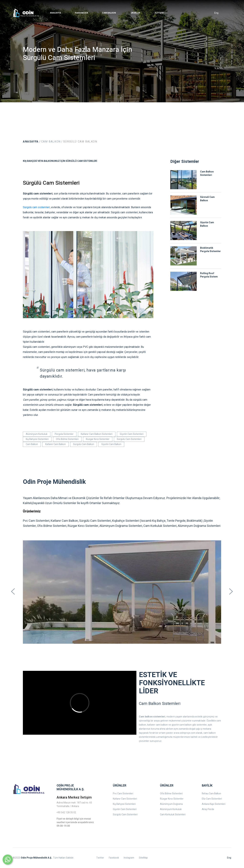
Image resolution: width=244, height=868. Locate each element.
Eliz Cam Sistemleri (212, 799)
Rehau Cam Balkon (211, 794)
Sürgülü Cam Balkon (80, 142)
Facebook (114, 858)
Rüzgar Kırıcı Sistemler (98, 439)
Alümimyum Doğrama (171, 804)
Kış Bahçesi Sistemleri (37, 439)
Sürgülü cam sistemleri (36, 207)
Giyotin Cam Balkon (111, 444)
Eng (216, 13)
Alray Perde (208, 809)
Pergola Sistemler (64, 434)
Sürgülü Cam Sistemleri (129, 439)
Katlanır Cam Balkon (55, 444)
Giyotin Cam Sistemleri (132, 434)
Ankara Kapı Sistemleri (214, 804)
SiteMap (143, 858)
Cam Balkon (51, 142)
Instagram (129, 858)
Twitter (100, 858)
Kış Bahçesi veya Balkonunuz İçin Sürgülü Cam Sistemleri (60, 161)
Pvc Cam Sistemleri (123, 794)
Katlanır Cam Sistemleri (125, 799)
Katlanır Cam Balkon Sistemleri (97, 434)
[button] (55, 13)
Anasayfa (31, 142)
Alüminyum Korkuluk (37, 434)
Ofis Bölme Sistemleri (67, 439)
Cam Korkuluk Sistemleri (173, 815)
